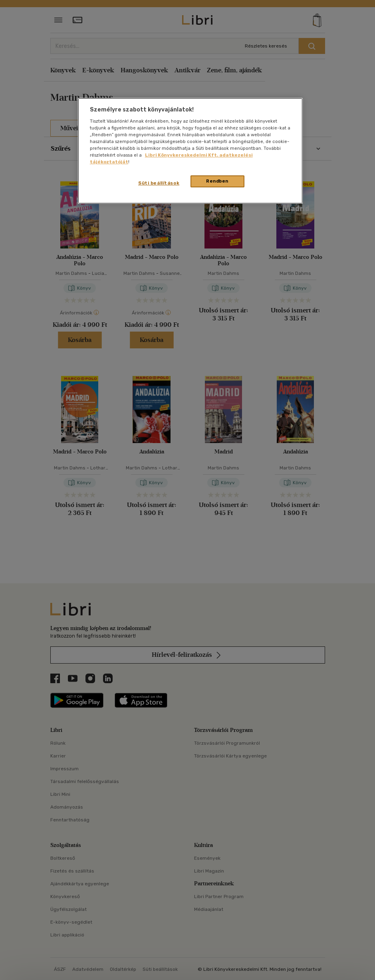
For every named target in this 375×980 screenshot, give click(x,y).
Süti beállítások (159, 183)
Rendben (217, 181)
